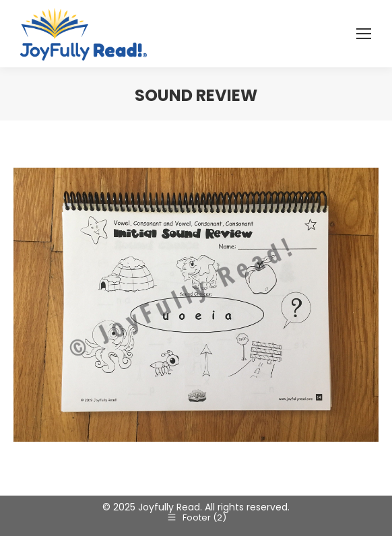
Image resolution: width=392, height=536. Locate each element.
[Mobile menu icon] (364, 34)
